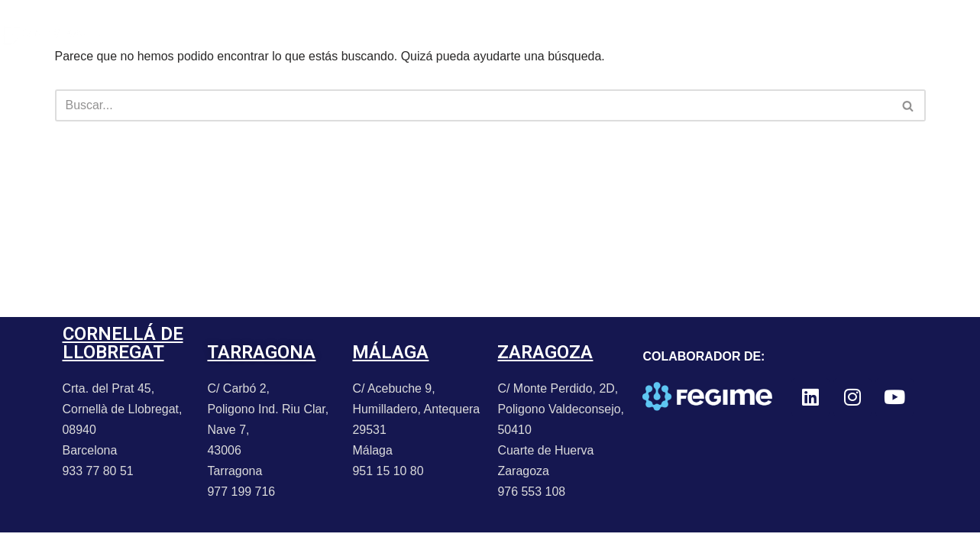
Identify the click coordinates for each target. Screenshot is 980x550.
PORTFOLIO (172, 34)
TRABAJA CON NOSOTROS (627, 34)
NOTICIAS (267, 34)
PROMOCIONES (373, 34)
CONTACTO (484, 34)
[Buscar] (473, 105)
